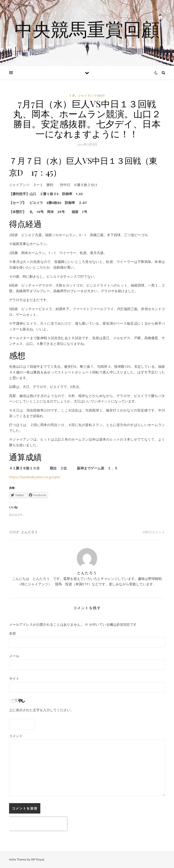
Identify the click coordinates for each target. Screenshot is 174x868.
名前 (12, 633)
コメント (16, 736)
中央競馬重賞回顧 (87, 29)
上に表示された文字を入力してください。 (41, 710)
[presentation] (38, 824)
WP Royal (37, 859)
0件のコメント (154, 532)
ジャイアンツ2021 (92, 96)
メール (14, 656)
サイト (14, 678)
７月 (72, 96)
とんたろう (29, 532)
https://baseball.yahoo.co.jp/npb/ (35, 477)
